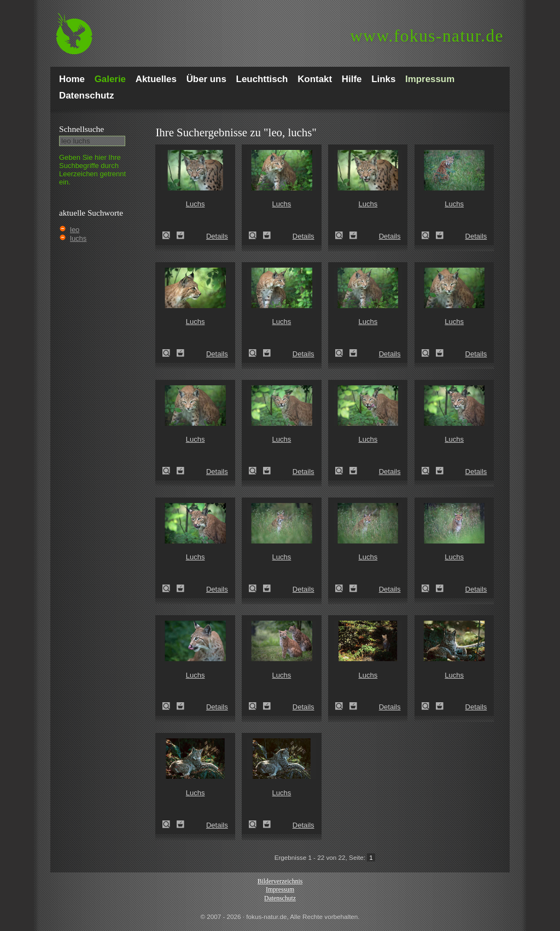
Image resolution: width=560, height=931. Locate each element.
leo (75, 230)
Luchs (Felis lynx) (170, 235)
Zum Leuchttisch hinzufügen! (180, 235)
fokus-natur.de (427, 36)
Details (217, 236)
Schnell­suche (81, 129)
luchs (78, 238)
